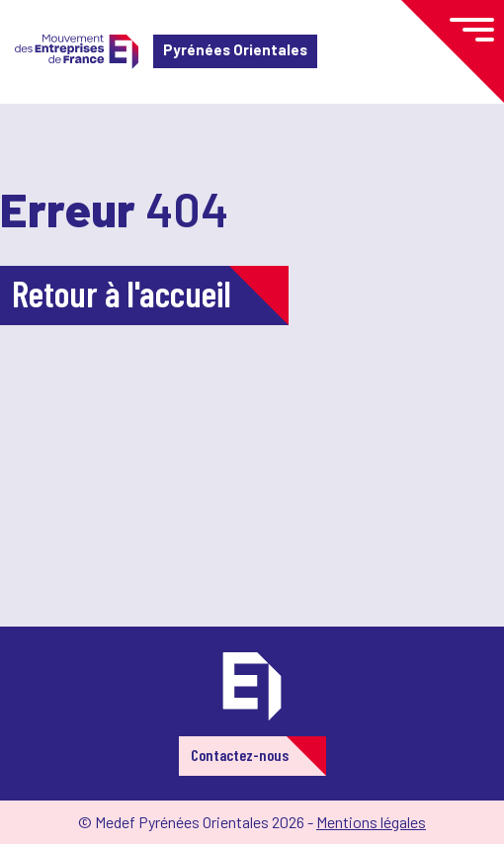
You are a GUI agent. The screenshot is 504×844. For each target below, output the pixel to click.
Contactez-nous (240, 755)
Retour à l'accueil (122, 293)
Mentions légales (371, 822)
